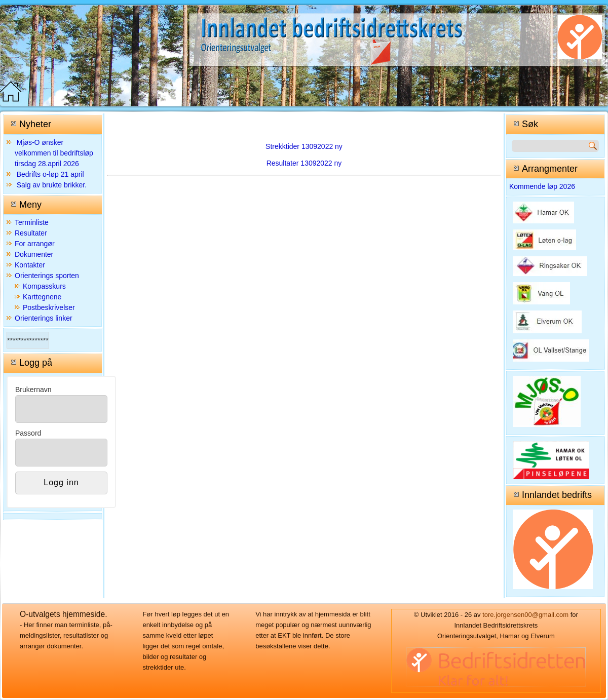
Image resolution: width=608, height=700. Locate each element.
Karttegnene (42, 297)
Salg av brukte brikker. (52, 185)
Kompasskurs (44, 286)
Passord (28, 433)
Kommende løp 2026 (542, 186)
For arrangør (35, 244)
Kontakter (30, 265)
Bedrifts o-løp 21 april (50, 174)
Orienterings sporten (47, 276)
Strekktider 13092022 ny (304, 146)
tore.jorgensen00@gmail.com (525, 615)
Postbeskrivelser (49, 307)
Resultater (31, 233)
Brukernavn (33, 390)
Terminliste (32, 222)
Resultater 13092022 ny (304, 163)
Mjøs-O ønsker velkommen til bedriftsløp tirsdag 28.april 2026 (54, 153)
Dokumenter (34, 254)
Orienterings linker (44, 318)
